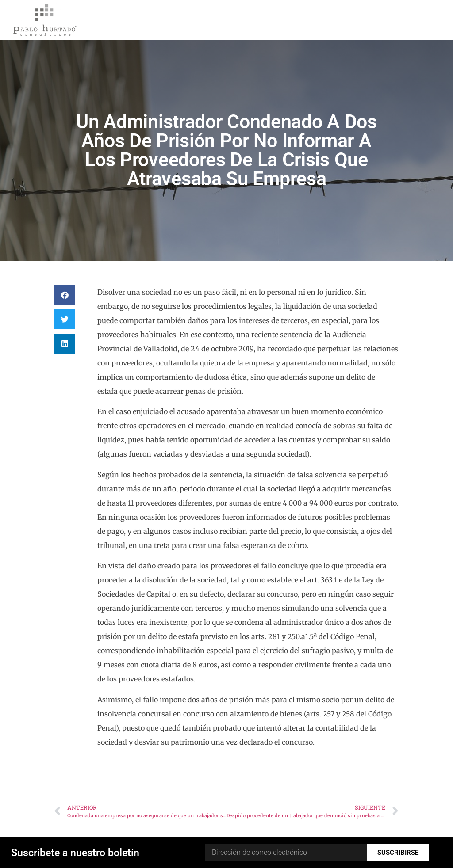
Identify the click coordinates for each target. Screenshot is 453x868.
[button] (65, 295)
